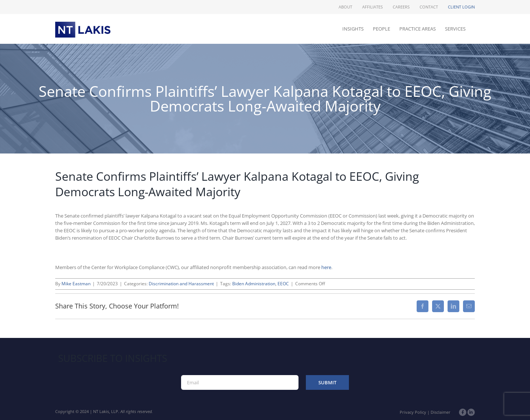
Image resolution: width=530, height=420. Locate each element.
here (326, 267)
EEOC (283, 284)
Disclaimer (441, 412)
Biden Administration (254, 284)
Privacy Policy (413, 412)
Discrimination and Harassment (181, 284)
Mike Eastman (76, 284)
